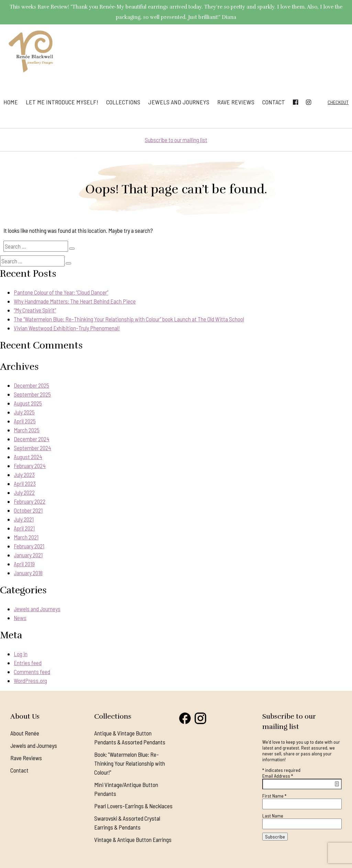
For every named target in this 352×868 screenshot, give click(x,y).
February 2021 (29, 546)
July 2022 (24, 492)
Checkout (338, 102)
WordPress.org (30, 681)
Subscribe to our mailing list (176, 140)
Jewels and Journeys (179, 102)
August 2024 (28, 457)
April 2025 (25, 421)
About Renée (25, 733)
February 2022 (30, 501)
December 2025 (31, 385)
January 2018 (28, 573)
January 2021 (28, 555)
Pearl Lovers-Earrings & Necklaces (133, 806)
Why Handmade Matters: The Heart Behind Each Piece (75, 301)
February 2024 (30, 466)
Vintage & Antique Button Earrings (133, 840)
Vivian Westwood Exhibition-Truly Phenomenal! (67, 328)
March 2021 (26, 537)
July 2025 (24, 412)
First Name (274, 796)
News (20, 618)
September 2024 (32, 448)
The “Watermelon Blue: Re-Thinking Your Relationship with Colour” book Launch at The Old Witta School (129, 319)
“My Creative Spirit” (35, 310)
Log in (21, 654)
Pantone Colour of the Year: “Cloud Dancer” (61, 292)
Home (11, 102)
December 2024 (32, 439)
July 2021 (24, 519)
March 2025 (27, 430)
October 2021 (28, 510)
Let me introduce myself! (62, 102)
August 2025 (28, 403)
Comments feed (32, 672)
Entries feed (28, 663)
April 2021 (24, 528)
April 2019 (24, 564)
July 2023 (24, 475)
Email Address (278, 776)
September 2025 (32, 394)
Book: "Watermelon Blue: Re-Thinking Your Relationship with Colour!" (130, 763)
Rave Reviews (236, 102)
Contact (274, 102)
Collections (123, 102)
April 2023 (25, 483)
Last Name (273, 816)
